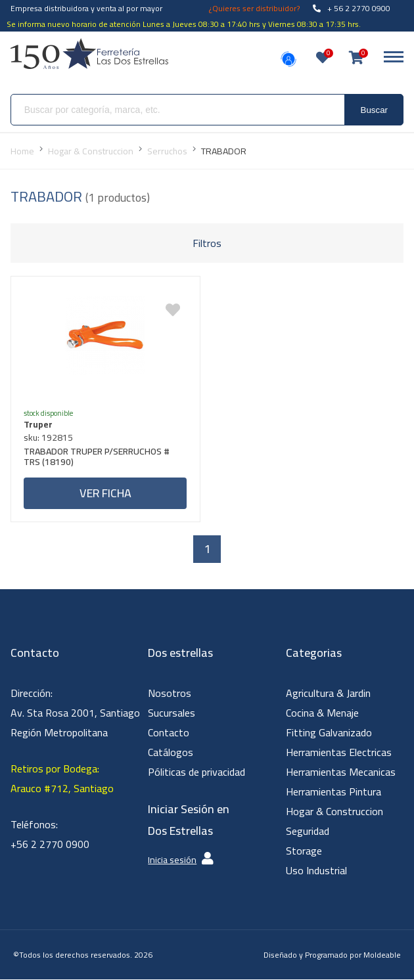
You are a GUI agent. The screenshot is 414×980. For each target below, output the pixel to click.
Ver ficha (105, 493)
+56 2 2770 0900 (50, 845)
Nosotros (170, 694)
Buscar (374, 110)
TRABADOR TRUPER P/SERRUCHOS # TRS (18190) (97, 458)
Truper (39, 424)
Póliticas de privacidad (196, 772)
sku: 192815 (49, 437)
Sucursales (172, 713)
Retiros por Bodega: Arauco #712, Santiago (62, 779)
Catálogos (171, 753)
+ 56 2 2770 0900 (352, 8)
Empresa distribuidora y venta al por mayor (86, 8)
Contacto (169, 733)
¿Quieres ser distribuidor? (254, 8)
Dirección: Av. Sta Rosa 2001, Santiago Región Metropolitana (75, 713)
